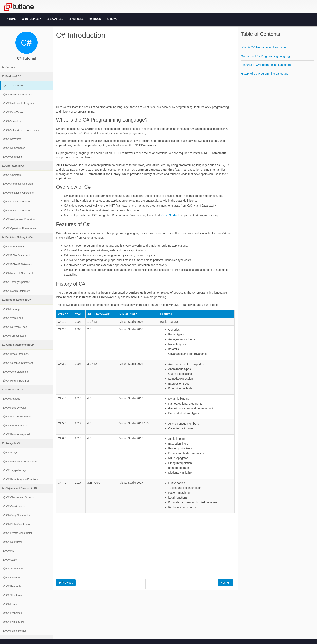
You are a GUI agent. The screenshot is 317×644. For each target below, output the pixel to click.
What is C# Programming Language (263, 47)
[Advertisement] (145, 77)
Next (226, 583)
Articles (76, 19)
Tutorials (32, 19)
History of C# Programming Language (265, 74)
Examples (55, 19)
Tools (95, 19)
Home (11, 19)
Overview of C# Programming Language (266, 56)
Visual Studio (169, 215)
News (112, 19)
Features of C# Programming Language (266, 65)
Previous (66, 583)
